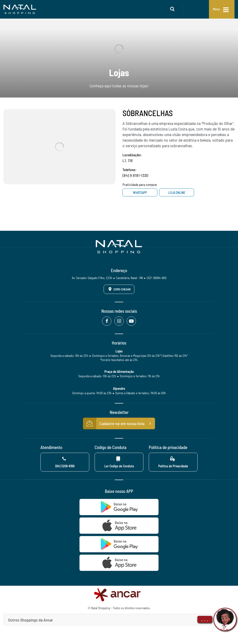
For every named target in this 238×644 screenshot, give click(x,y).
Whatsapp (140, 193)
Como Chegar (119, 289)
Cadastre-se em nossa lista (119, 423)
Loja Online (177, 193)
